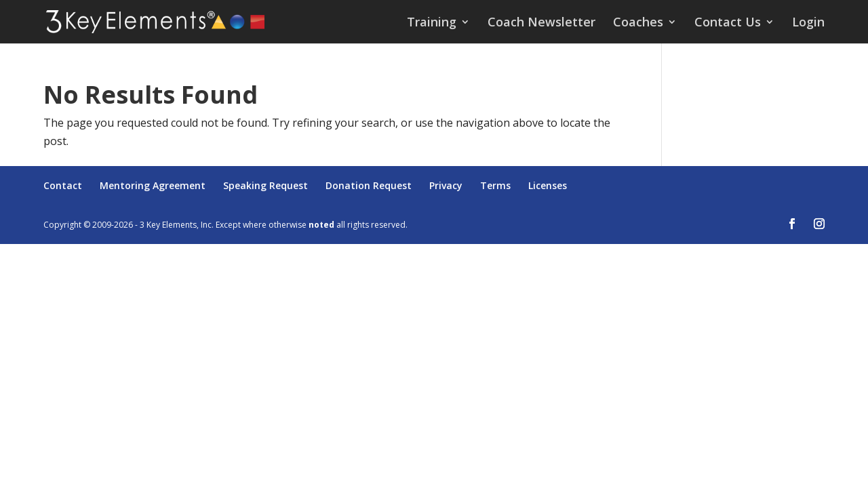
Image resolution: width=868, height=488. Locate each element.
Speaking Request (265, 185)
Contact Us (728, 23)
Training (432, 23)
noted (321, 225)
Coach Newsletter (541, 23)
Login (808, 23)
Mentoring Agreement (153, 185)
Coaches (638, 23)
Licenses (548, 185)
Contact (63, 185)
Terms (495, 185)
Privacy (446, 185)
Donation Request (369, 185)
